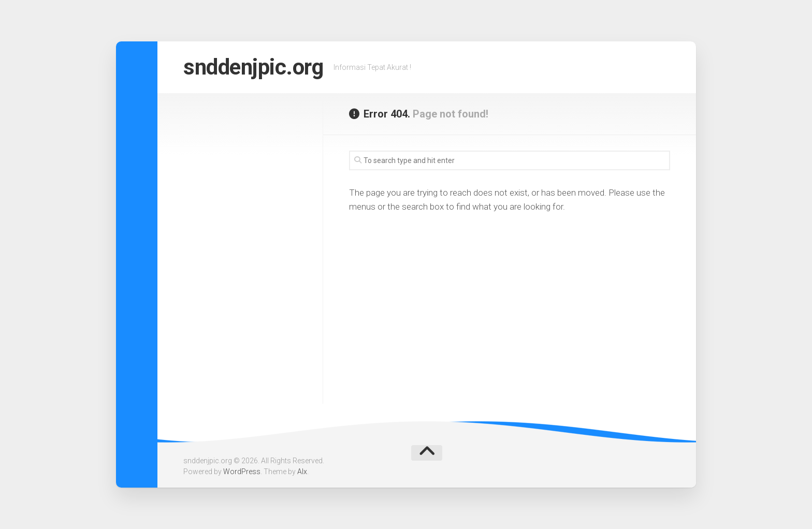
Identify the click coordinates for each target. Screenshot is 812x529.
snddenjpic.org (253, 67)
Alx (302, 472)
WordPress (242, 472)
